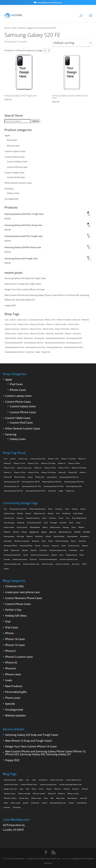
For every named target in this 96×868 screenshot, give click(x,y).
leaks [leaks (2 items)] (46, 798)
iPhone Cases (13, 146)
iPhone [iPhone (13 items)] (49, 789)
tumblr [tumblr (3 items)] (8, 559)
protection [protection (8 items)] (35, 803)
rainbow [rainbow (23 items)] (44, 550)
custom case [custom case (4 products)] (22, 320)
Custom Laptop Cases (15, 151)
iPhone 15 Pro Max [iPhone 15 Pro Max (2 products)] (37, 334)
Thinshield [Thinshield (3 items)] (17, 807)
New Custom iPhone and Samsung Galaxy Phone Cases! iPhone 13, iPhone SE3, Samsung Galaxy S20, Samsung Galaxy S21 (46, 753)
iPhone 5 (10, 651)
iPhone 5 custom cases (19, 657)
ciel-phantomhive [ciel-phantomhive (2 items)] (35, 523)
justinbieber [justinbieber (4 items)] (73, 536)
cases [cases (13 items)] (34, 780)
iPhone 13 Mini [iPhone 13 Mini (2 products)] (61, 324)
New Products (14, 686)
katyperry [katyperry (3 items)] (85, 536)
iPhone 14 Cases (15, 639)
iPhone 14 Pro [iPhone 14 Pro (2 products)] (48, 329)
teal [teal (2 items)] (82, 555)
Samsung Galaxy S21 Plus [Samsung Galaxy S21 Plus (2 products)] (15, 347)
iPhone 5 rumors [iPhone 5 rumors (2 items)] (39, 793)
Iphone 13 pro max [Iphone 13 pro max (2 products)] (12, 329)
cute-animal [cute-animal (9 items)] (10, 527)
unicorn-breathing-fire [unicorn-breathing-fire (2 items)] (49, 559)
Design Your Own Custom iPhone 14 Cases (25, 289)
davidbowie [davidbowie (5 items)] (35, 527)
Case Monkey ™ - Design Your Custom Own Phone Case (37, 859)
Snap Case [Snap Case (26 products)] (30, 352)
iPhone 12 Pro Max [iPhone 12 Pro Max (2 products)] (37, 324)
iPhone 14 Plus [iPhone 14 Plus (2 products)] (36, 329)
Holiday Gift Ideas (16, 616)
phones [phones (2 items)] (26, 803)
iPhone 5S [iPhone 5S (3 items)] (52, 793)
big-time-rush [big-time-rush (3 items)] (40, 513)
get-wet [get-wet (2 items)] (53, 532)
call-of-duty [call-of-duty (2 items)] (79, 513)
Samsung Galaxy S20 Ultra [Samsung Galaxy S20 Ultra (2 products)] (55, 343)
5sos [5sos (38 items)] (51, 509)
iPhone (9, 633)
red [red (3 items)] (82, 550)
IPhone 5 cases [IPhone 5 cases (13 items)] (10, 793)
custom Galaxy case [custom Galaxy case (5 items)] (73, 780)
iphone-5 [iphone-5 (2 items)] (40, 536)
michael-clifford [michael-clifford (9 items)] (11, 546)
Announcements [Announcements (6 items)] (10, 780)
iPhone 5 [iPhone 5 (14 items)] (76, 789)
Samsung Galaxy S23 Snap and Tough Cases (25, 278)
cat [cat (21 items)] (68, 518)
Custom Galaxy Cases (17, 161)
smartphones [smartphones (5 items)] (82, 803)
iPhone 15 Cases (15, 645)
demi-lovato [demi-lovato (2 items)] (56, 527)
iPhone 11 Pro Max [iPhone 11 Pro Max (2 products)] (64, 320)
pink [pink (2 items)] (7, 550)
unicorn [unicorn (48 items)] (34, 559)
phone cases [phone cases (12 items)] (16, 803)
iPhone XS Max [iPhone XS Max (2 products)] (11, 338)
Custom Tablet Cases (14, 173)
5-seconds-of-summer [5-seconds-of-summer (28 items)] (19, 509)
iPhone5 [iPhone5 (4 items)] (85, 789)
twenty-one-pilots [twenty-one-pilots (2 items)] (21, 559)
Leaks (9, 680)
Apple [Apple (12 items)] (21, 780)
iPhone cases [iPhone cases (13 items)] (36, 798)
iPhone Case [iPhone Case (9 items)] (24, 798)
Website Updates (15, 716)
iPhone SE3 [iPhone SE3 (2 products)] (59, 334)
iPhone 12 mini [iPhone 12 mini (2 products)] (11, 324)
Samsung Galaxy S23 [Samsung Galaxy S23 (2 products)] (55, 347)
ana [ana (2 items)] (68, 509)
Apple (7, 135)
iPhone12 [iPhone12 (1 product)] (85, 320)
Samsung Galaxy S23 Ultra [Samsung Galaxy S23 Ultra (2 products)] (15, 352)
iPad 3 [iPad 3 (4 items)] (41, 789)
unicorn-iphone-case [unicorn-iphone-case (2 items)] (13, 564)
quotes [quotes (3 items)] (34, 550)
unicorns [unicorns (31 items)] (76, 564)
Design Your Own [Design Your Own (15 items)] (10, 789)
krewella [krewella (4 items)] (8, 541)
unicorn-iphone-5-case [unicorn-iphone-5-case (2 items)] (69, 559)
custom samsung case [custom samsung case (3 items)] (48, 784)
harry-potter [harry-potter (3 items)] (10, 536)
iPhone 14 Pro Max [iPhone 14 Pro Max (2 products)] (62, 329)
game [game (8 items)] (45, 532)
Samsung (9, 189)
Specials (10, 704)
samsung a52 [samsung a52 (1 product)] (39, 338)
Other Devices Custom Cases (18, 183)
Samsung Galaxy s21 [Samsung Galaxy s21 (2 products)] (74, 343)
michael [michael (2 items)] (83, 541)
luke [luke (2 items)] (51, 541)
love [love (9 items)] (44, 541)
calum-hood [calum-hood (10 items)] (9, 518)
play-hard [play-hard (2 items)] (16, 550)
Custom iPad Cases (16, 177)
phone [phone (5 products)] (20, 338)
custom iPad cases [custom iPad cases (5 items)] (11, 784)
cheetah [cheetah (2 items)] (21, 523)
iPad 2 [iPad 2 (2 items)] (34, 789)
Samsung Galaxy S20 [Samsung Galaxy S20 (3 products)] (74, 338)
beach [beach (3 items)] (29, 513)
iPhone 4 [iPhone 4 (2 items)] (58, 789)
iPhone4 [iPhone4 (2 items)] (67, 789)
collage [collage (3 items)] (54, 523)
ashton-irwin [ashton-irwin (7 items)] (10, 513)
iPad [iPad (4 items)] (27, 789)
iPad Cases (12, 140)
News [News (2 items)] (6, 803)
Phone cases (13, 698)
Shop (14, 28)
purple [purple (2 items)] (25, 550)
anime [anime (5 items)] (75, 509)
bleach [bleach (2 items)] (51, 513)
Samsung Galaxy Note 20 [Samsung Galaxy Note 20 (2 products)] (55, 338)
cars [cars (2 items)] (45, 518)
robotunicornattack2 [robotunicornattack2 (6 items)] (13, 555)
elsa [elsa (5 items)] (74, 527)
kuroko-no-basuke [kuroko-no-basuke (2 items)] (22, 541)
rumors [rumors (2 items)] (44, 803)
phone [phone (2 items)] (86, 546)
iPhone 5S (11, 663)
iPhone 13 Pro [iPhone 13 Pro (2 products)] (73, 324)
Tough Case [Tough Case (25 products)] (46, 352)
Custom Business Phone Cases (24, 598)
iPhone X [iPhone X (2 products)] (68, 334)
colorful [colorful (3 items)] (63, 523)
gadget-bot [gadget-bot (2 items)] (35, 532)
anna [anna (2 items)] (83, 509)
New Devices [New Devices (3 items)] (72, 798)
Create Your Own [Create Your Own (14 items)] (57, 780)
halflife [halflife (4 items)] (78, 532)
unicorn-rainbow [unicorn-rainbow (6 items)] (63, 564)
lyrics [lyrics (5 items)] (74, 541)
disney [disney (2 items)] (66, 527)
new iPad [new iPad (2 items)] (83, 798)
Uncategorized (11, 199)
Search (36, 121)
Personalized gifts (16, 692)
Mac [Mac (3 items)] (52, 798)
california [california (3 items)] (67, 513)
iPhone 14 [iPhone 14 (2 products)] (25, 329)
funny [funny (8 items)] (25, 532)
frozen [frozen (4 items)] (17, 532)
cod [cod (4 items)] (46, 523)
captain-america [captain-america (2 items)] (33, 518)
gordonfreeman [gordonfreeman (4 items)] (66, 532)
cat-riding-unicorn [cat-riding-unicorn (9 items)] (80, 518)
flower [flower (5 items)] (82, 527)
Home (7, 28)
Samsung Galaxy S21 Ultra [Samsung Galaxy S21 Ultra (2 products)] (36, 347)
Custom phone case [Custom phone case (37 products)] (36, 320)
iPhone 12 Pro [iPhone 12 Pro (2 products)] (23, 324)
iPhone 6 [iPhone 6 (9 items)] (61, 793)
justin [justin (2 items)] (49, 536)
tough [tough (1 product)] (38, 352)
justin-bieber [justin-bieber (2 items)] (60, 536)
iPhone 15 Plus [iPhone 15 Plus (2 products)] (11, 334)
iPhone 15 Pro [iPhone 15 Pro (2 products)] (23, 334)
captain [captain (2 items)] (21, 518)
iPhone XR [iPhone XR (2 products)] (77, 334)
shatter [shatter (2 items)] (71, 803)
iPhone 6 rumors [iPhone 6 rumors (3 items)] (10, 798)
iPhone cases (13, 674)
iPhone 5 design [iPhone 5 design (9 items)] (24, 793)
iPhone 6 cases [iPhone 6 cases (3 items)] (73, 793)
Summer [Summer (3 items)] (7, 807)
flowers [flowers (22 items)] (8, 532)
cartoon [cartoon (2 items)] (53, 518)
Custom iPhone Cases (17, 167)
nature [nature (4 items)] (47, 546)
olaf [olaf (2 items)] (64, 546)
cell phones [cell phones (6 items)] (43, 780)
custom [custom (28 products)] (13, 320)
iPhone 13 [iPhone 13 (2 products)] (50, 324)
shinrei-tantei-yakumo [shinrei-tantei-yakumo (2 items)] (40, 555)
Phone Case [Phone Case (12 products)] (28, 338)
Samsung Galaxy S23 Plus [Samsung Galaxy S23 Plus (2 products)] (74, 347)
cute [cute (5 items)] (79, 523)
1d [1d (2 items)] (6, 509)
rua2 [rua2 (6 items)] (26, 555)
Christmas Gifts (15, 586)
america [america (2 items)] (60, 509)
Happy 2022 (10, 305)
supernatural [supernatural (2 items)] (72, 555)
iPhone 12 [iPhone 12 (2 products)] (76, 320)
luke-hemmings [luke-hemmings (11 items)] (62, 541)
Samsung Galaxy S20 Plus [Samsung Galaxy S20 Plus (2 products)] (34, 343)
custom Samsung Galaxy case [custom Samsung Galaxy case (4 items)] (70, 784)
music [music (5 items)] (38, 546)
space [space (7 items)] (55, 555)
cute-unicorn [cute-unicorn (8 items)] (23, 527)
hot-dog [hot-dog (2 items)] (21, 536)
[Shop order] (72, 43)
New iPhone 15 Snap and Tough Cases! (23, 284)
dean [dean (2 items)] (46, 527)
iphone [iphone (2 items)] (30, 536)
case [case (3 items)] (27, 780)
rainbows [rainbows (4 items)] (74, 550)
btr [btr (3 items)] (59, 513)
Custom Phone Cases (15, 157)
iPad (8, 622)
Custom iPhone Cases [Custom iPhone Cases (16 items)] (29, 784)
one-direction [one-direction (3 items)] (74, 546)
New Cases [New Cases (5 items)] (61, 798)
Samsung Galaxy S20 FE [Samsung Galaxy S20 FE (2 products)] (14, 343)
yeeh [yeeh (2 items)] (7, 569)
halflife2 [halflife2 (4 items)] (87, 532)
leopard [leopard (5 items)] (36, 541)
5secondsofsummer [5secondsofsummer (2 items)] (38, 509)
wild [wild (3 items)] (85, 564)
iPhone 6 (10, 669)
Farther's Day (13, 610)
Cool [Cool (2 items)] (72, 523)
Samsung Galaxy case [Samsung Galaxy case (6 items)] (58, 803)
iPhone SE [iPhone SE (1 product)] (50, 334)
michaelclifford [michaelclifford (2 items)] (26, 546)
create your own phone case (22, 592)
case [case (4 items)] (62, 518)
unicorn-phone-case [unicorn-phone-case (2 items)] (32, 564)
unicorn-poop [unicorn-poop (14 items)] (48, 564)
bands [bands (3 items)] (21, 513)
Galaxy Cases (13, 193)
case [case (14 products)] (7, 320)
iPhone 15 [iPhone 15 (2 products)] (75, 329)
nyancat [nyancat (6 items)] (56, 546)
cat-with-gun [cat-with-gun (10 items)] (10, 523)
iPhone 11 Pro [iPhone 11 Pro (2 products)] (50, 320)
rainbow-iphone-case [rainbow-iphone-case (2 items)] (58, 550)
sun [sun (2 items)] (62, 555)
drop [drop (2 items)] (21, 789)
